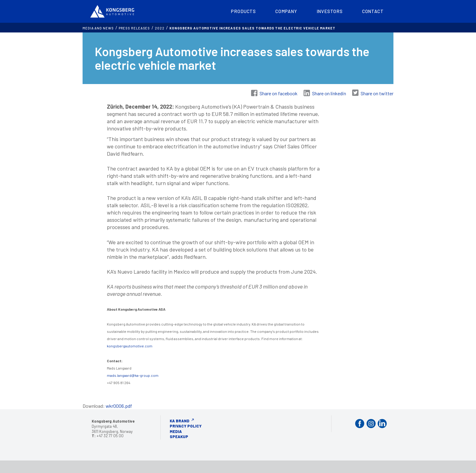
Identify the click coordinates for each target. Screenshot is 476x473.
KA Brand (180, 421)
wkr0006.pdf (119, 406)
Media (176, 431)
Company (286, 11)
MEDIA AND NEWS (98, 28)
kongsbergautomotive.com (130, 346)
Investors (330, 11)
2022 (160, 28)
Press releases (134, 28)
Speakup (179, 437)
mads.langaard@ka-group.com (133, 375)
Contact (373, 11)
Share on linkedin (329, 93)
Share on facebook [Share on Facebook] (279, 93)
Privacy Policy (186, 426)
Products (243, 11)
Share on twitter (377, 93)
